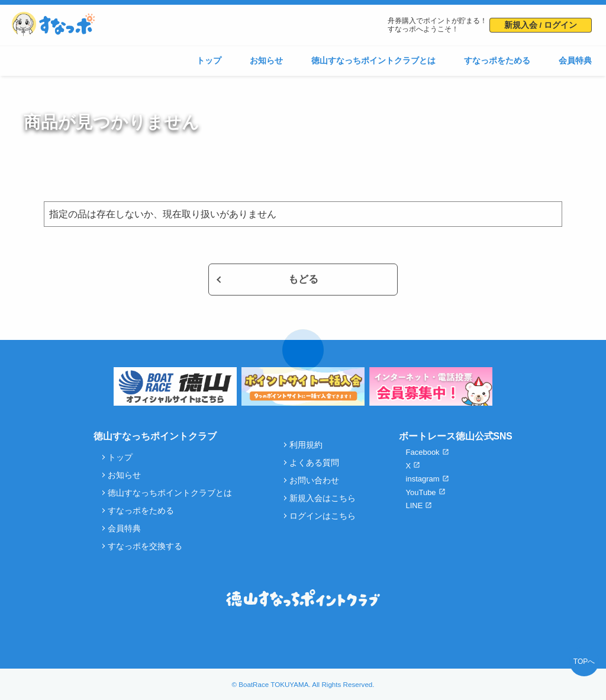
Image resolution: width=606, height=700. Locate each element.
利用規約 (306, 445)
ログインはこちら (323, 516)
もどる (303, 279)
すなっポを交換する (145, 546)
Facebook (423, 452)
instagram (423, 479)
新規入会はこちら (323, 498)
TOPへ (584, 662)
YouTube (421, 492)
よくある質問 (314, 463)
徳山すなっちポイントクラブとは (373, 61)
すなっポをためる (497, 61)
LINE (415, 505)
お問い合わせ (314, 481)
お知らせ (266, 61)
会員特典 (575, 61)
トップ (209, 61)
